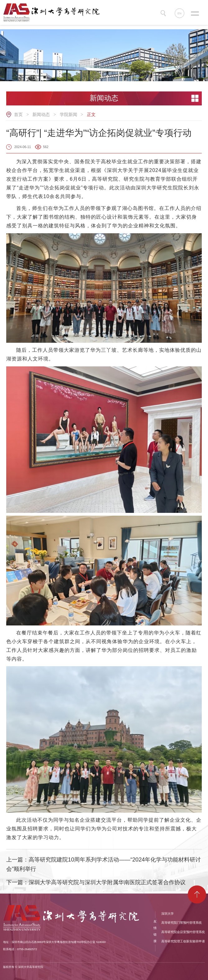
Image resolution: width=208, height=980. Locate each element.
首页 (18, 114)
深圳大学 (168, 914)
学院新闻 (69, 114)
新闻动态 (41, 114)
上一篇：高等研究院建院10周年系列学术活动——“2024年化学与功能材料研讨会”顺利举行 (104, 864)
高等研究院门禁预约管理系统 (182, 923)
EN (180, 13)
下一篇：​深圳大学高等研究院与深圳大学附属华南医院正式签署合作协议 (96, 882)
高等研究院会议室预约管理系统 (183, 932)
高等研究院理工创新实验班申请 (183, 941)
